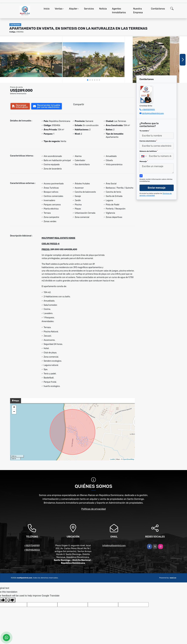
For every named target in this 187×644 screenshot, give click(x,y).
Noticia (103, 9)
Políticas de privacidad (94, 509)
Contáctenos (158, 9)
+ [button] (14, 407)
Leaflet (112, 459)
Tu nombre (145, 131)
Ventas (59, 9)
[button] (88, 80)
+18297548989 (32, 545)
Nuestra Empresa (138, 11)
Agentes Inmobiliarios (119, 11)
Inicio (47, 9)
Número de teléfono (149, 151)
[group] (31, 60)
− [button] (14, 412)
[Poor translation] (11, 600)
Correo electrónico (148, 141)
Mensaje (144, 161)
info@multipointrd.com (114, 545)
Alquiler (73, 9)
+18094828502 (32, 550)
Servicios (89, 9)
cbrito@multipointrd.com (153, 113)
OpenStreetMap (128, 459)
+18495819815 (148, 110)
